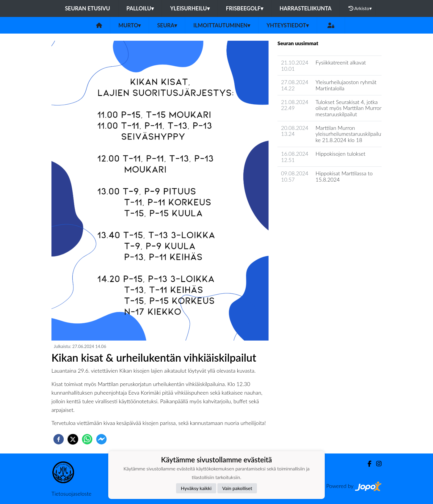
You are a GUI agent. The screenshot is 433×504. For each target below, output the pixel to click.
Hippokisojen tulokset (341, 154)
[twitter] (73, 439)
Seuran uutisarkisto (304, 197)
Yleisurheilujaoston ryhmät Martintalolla (346, 85)
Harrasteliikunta (306, 8)
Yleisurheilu (190, 8)
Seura (167, 25)
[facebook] (59, 439)
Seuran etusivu (87, 8)
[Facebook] (367, 464)
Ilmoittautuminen (222, 25)
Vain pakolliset (237, 488)
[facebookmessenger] (101, 439)
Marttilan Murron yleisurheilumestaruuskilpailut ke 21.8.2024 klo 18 (349, 134)
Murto (130, 25)
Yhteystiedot (288, 25)
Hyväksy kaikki (196, 488)
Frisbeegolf (245, 8)
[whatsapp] (87, 439)
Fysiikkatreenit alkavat (341, 62)
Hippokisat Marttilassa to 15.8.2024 (344, 176)
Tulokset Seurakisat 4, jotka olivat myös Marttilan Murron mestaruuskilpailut (349, 108)
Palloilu (140, 8)
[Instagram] (376, 464)
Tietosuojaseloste (71, 494)
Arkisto (360, 8)
